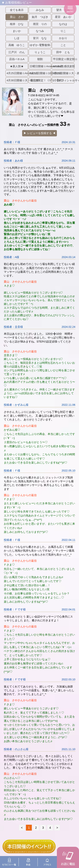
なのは (63, 24)
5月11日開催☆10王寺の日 (40, 73)
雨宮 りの (40, 24)
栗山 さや (17, 17)
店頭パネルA (17, 59)
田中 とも (63, 52)
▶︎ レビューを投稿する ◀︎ (39, 133)
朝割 (40, 59)
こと (63, 45)
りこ (63, 31)
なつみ (40, 31)
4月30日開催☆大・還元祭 (17, 80)
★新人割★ (17, 66)
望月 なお (63, 10)
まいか (17, 31)
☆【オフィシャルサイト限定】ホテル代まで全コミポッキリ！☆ (64, 80)
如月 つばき (40, 17)
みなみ (40, 10)
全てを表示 (17, 10)
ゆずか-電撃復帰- (40, 45)
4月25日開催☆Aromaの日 (17, 73)
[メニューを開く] (70, 9)
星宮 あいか (63, 17)
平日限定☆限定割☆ (64, 59)
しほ (17, 38)
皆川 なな (40, 38)
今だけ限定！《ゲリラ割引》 (40, 80)
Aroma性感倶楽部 (64, 66)
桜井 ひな (17, 24)
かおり (63, 38)
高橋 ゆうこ (17, 45)
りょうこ (40, 52)
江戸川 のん (17, 52)
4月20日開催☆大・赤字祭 (64, 73)
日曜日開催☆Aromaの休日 (40, 66)
